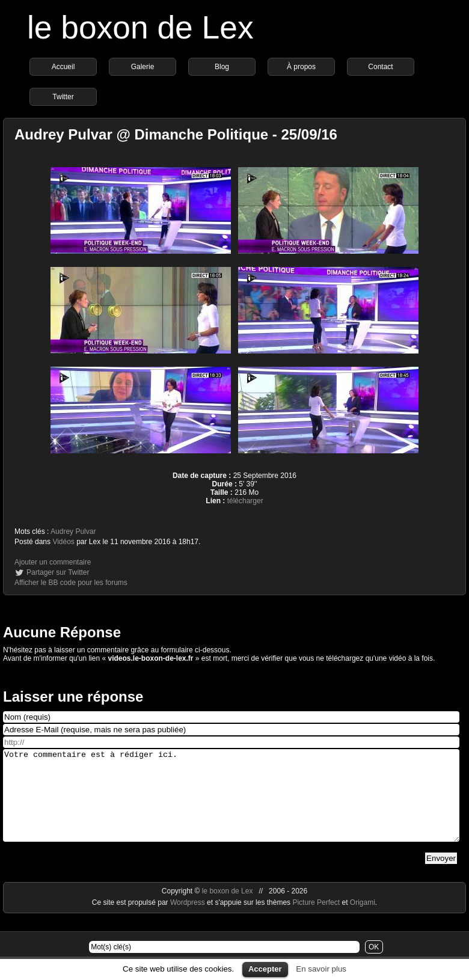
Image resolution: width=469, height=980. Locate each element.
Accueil (63, 67)
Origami (363, 920)
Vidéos (63, 542)
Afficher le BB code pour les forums (71, 583)
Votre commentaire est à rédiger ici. (231, 804)
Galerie (143, 67)
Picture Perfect (316, 920)
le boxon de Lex (140, 27)
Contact (380, 67)
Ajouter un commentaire (53, 562)
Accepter (265, 969)
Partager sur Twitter (58, 572)
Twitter (63, 97)
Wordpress (189, 920)
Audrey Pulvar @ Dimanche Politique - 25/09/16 (176, 134)
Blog (222, 67)
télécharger (245, 501)
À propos (301, 67)
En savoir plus (321, 969)
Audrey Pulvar (73, 531)
